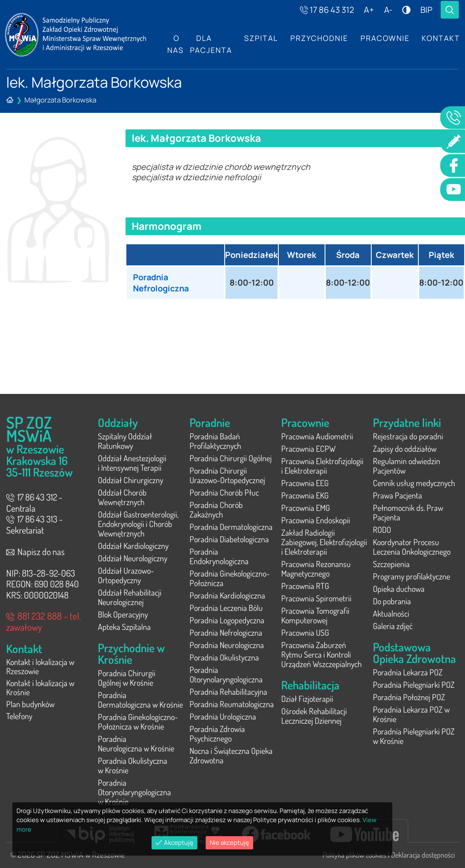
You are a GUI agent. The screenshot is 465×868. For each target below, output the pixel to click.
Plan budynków (30, 706)
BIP (426, 10)
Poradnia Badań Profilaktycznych (215, 441)
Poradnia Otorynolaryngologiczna (226, 674)
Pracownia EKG (305, 495)
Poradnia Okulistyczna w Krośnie (133, 765)
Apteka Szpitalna (124, 627)
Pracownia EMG (306, 508)
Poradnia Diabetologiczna (229, 539)
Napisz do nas (36, 551)
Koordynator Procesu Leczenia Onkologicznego (412, 547)
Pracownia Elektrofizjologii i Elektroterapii (322, 466)
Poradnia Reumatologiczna (232, 704)
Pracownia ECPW (308, 448)
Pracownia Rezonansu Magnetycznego (316, 569)
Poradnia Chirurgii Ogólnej (231, 458)
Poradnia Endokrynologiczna (219, 556)
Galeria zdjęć (393, 626)
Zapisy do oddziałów (405, 448)
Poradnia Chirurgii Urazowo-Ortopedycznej (227, 475)
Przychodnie (320, 38)
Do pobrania (392, 601)
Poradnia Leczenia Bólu (226, 608)
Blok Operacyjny (123, 614)
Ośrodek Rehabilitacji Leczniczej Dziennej (314, 716)
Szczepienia (391, 564)
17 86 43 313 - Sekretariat (34, 524)
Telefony (19, 718)
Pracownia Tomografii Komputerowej (315, 615)
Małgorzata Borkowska (60, 100)
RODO (382, 529)
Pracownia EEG (305, 483)
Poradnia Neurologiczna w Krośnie (136, 743)
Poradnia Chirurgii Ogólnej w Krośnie (127, 678)
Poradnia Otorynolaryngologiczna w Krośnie (134, 792)
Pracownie (386, 38)
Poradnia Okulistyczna (224, 657)
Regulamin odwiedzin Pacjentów (407, 466)
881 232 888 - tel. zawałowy (44, 621)
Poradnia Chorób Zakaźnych (216, 509)
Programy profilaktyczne (412, 576)
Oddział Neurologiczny (133, 558)
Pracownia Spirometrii (316, 598)
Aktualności (391, 613)
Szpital (261, 38)
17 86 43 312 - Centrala (34, 502)
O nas (176, 44)
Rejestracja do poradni (408, 436)
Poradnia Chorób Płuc (224, 492)
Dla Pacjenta (211, 44)
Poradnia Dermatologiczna (231, 527)
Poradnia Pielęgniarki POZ (414, 684)
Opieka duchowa (399, 589)
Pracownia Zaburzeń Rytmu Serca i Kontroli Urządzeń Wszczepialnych (321, 654)
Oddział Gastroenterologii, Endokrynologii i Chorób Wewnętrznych (138, 524)
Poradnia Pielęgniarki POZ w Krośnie (414, 736)
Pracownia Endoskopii (316, 520)
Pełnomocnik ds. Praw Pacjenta (408, 512)
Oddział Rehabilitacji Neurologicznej (130, 597)
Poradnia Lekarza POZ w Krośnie (411, 714)
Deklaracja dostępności (423, 855)
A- (388, 10)
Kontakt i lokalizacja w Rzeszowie (40, 667)
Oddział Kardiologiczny (133, 546)
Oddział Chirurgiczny (130, 480)
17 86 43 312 (327, 10)
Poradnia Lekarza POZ (408, 672)
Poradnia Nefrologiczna (161, 283)
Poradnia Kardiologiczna (227, 595)
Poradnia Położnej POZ (409, 697)
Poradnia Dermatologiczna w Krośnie (140, 700)
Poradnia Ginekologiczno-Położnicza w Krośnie (138, 721)
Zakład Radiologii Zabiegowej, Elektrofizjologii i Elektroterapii (324, 542)
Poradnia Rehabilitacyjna (228, 692)
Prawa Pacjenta (397, 495)
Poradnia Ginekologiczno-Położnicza (230, 578)
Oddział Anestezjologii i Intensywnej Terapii (132, 463)
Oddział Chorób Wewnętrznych (122, 497)
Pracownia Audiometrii (317, 436)
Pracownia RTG (305, 586)
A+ (369, 10)
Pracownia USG (305, 632)
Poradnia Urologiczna (223, 716)
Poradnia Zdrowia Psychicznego (217, 733)
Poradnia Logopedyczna (227, 620)
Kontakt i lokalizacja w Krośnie (40, 689)
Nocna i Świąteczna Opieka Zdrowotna (231, 755)
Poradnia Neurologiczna (227, 645)
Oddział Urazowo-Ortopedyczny (126, 575)
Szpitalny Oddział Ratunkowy (125, 441)
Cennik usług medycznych (414, 483)
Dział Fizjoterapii (307, 699)
